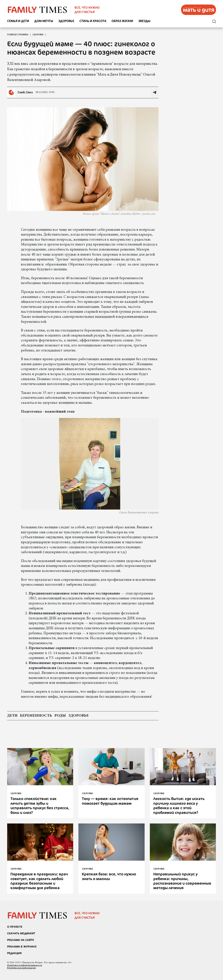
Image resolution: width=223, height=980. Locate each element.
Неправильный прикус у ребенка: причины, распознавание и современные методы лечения (182, 881)
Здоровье (66, 21)
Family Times (25, 92)
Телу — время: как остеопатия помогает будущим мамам (110, 801)
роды (60, 716)
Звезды (144, 21)
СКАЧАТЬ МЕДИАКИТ (21, 933)
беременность (36, 716)
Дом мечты (44, 21)
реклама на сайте (21, 940)
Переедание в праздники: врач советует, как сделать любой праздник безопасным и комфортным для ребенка (39, 881)
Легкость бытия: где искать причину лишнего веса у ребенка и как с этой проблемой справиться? (179, 805)
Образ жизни (122, 21)
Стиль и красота (93, 21)
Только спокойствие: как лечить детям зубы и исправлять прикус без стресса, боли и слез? (40, 805)
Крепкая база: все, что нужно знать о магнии (109, 876)
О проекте (15, 927)
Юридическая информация (21, 968)
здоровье (78, 716)
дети (12, 716)
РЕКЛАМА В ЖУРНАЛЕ (22, 946)
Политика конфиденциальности (25, 965)
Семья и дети (18, 21)
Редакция (14, 953)
